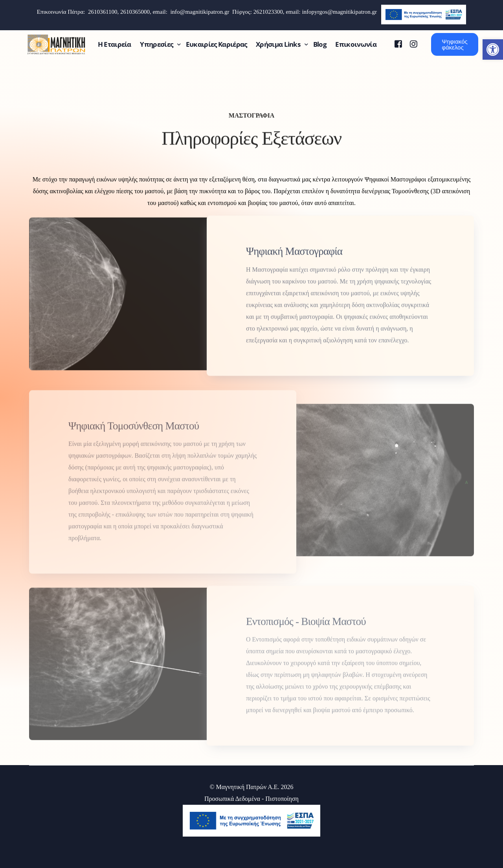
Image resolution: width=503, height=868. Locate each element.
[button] (493, 49)
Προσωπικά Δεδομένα (232, 799)
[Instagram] (414, 44)
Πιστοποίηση (282, 799)
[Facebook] (398, 44)
